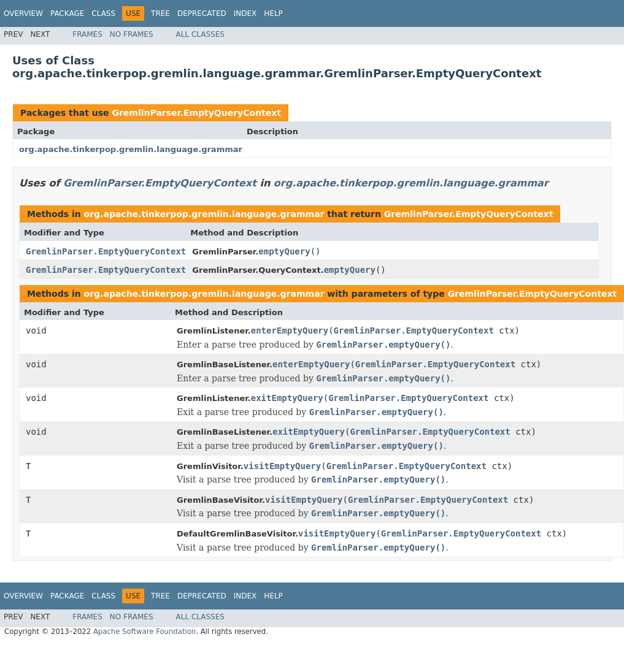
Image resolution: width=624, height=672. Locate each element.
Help (273, 13)
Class (103, 13)
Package (67, 13)
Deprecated (202, 13)
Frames (87, 34)
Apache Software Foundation (144, 632)
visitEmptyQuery (282, 466)
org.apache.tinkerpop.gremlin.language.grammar (131, 149)
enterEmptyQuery (290, 330)
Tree (160, 13)
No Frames (132, 34)
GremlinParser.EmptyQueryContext (196, 113)
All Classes (200, 34)
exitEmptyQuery (287, 398)
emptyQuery (284, 251)
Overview (23, 13)
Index (245, 13)
